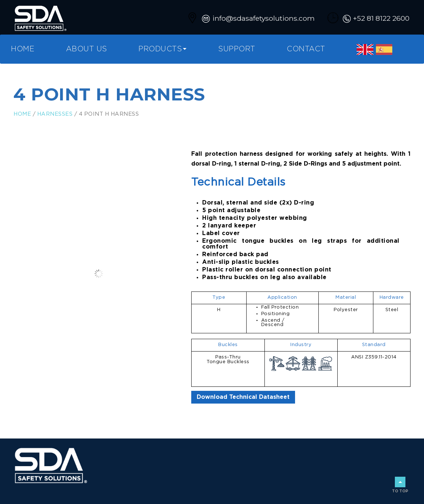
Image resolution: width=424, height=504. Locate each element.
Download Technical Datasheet (243, 397)
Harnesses (55, 114)
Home (23, 49)
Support (237, 49)
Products (160, 49)
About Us (87, 49)
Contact (306, 49)
